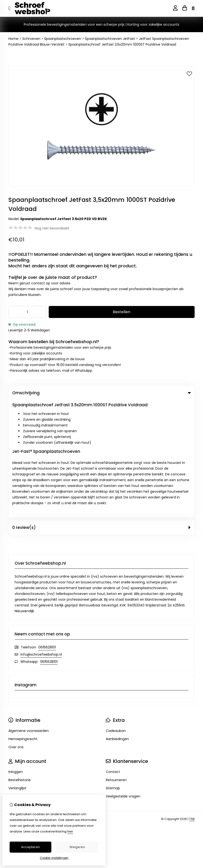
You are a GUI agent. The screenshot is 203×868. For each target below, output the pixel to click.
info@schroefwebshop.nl (41, 537)
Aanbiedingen (117, 622)
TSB (192, 702)
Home (13, 39)
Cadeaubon (116, 613)
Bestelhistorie (20, 663)
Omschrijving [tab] (101, 393)
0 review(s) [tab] (101, 410)
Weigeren (77, 847)
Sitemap (113, 671)
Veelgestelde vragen (123, 679)
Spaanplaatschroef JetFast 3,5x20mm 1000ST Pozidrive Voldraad (122, 44)
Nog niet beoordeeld (52, 228)
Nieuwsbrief (18, 679)
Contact (113, 654)
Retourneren (116, 663)
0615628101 (47, 530)
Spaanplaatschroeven (63, 39)
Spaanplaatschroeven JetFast (110, 39)
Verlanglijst (17, 671)
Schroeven (31, 39)
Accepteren (30, 847)
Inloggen (16, 654)
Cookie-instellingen (54, 858)
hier (70, 831)
